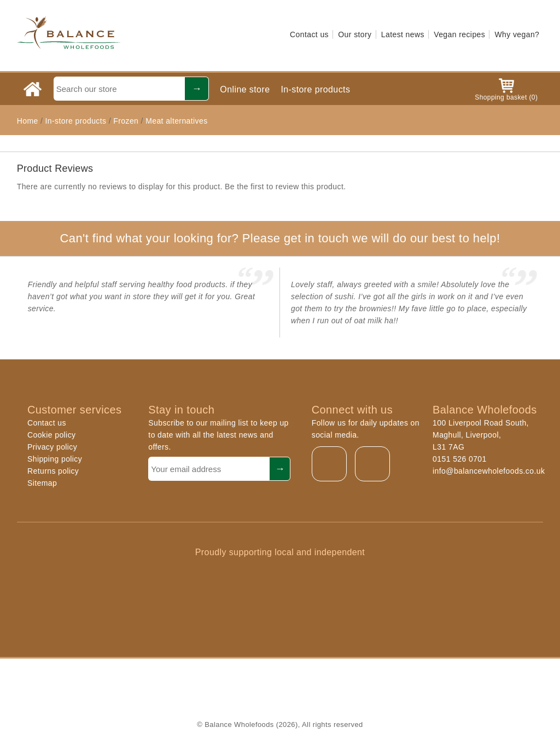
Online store (245, 89)
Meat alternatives (176, 121)
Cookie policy (51, 435)
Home (28, 121)
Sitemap (42, 483)
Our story (355, 34)
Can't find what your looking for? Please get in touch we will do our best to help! (280, 238)
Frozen (126, 121)
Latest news (403, 34)
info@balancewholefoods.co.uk (489, 471)
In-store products (315, 89)
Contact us (309, 34)
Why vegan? (517, 34)
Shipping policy (55, 459)
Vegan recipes (459, 34)
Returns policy (53, 471)
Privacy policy (52, 447)
